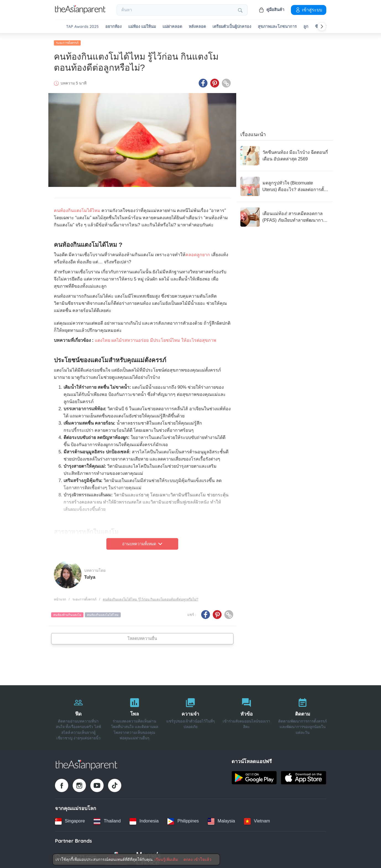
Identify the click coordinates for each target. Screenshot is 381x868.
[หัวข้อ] (247, 715)
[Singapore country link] (70, 819)
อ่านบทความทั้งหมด (142, 542)
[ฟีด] (79, 715)
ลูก (306, 27)
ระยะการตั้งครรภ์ (67, 41)
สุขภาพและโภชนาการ (277, 27)
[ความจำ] (190, 715)
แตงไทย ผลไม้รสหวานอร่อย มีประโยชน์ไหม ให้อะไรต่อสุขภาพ (156, 338)
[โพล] (134, 715)
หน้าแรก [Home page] (60, 597)
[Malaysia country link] (221, 819)
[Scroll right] (322, 27)
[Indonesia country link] (144, 819)
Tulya (90, 575)
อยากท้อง (113, 27)
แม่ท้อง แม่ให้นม (142, 27)
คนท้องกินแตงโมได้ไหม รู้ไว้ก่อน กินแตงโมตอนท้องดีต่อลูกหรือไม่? (150, 597)
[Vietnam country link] (257, 819)
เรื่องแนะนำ (253, 132)
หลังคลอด (197, 27)
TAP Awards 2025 (82, 27)
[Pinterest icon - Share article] (215, 81)
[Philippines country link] (183, 819)
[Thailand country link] (107, 819)
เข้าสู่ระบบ (309, 10)
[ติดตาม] (303, 715)
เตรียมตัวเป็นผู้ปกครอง (232, 27)
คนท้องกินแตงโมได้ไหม (77, 208)
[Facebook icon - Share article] (203, 81)
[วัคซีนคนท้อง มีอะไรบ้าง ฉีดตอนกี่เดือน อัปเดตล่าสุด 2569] (285, 154)
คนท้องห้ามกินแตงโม (67, 613)
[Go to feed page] (80, 12)
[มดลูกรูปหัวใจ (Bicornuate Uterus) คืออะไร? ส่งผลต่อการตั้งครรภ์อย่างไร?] (285, 184)
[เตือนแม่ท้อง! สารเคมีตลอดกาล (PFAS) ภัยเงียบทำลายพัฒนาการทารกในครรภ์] (285, 215)
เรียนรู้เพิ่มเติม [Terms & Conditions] (166, 859)
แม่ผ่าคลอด (172, 27)
